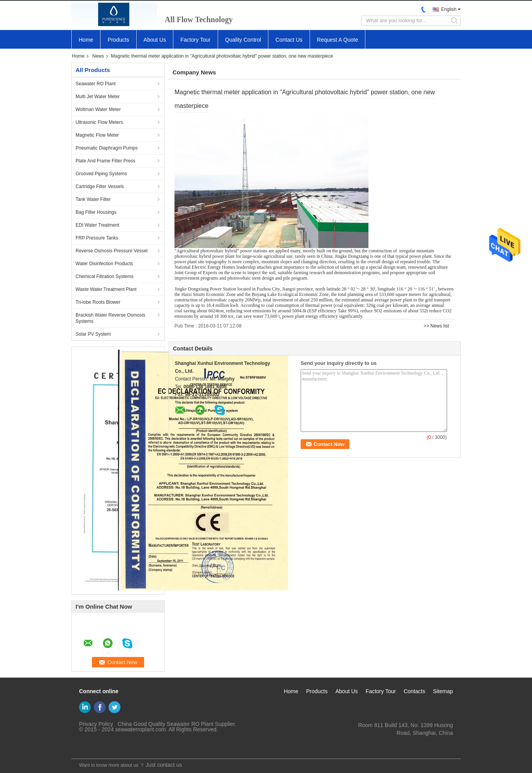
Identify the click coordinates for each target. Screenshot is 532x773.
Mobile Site (87, 748)
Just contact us (164, 765)
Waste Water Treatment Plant (106, 289)
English (449, 9)
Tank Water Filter (93, 199)
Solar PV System (93, 334)
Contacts (414, 691)
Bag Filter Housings (96, 212)
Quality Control (243, 40)
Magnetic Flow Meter (97, 135)
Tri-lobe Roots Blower (98, 302)
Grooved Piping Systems (101, 174)
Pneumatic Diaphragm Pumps (107, 148)
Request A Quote (338, 40)
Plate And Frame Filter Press (105, 161)
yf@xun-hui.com (433, 741)
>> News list (436, 326)
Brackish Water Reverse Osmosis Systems (110, 318)
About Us (155, 40)
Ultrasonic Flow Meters (99, 122)
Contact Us (289, 40)
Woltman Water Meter (98, 109)
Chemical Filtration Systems (105, 276)
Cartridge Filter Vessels (100, 187)
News (98, 56)
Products (118, 40)
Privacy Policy (96, 724)
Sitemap (443, 691)
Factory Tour (196, 40)
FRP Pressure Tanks (97, 238)
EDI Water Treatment (97, 225)
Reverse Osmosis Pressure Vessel (112, 251)
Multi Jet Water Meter (98, 97)
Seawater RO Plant (96, 84)
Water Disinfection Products (104, 264)
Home (86, 40)
